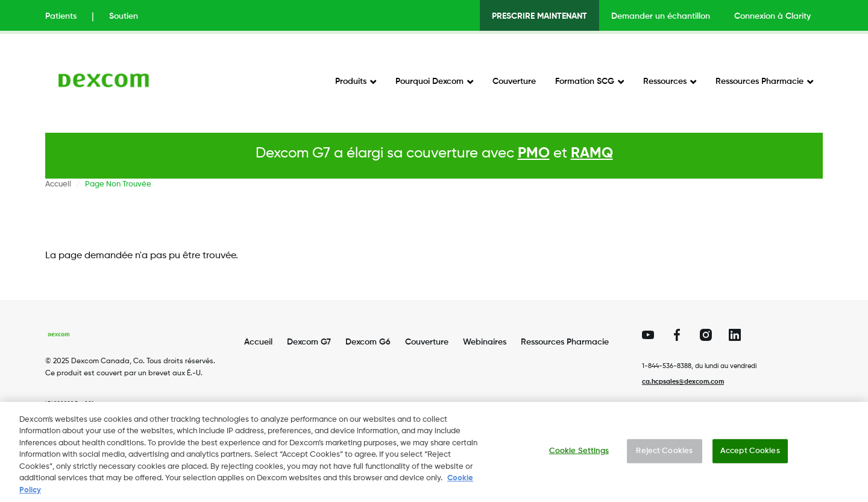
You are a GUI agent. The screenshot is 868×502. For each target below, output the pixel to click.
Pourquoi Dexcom (429, 81)
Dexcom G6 (368, 342)
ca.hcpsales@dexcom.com (683, 382)
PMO (534, 153)
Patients (61, 16)
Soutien (124, 16)
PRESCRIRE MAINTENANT (539, 16)
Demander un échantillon (661, 16)
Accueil (58, 184)
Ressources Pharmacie (759, 81)
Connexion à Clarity (772, 16)
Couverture (514, 81)
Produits (351, 81)
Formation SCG (585, 81)
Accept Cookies (750, 456)
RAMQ (592, 153)
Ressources (665, 81)
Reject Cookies (664, 456)
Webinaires (485, 342)
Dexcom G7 (309, 342)
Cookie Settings (579, 456)
